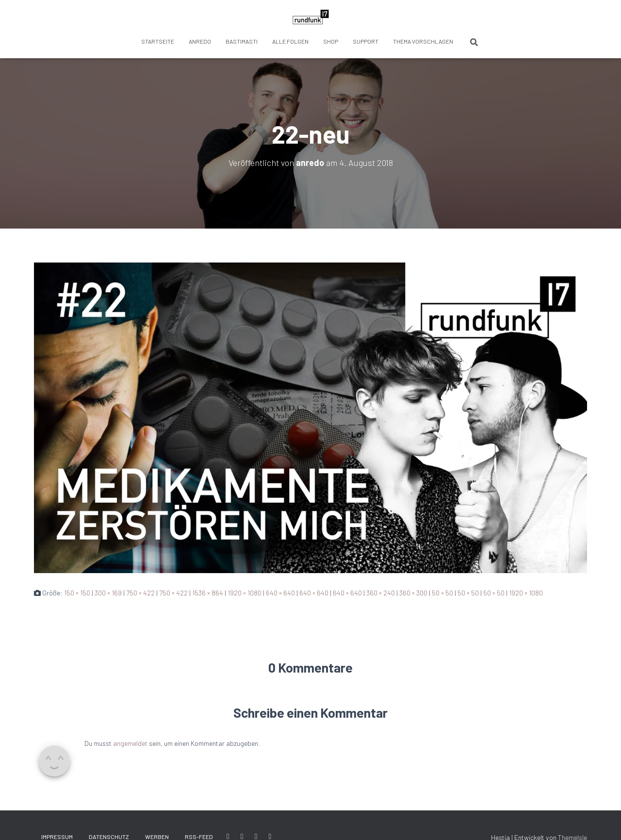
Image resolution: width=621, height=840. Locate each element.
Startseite (158, 41)
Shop (331, 41)
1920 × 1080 (245, 593)
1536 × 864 (208, 593)
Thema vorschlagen (423, 41)
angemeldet (130, 743)
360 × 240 (381, 593)
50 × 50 (442, 593)
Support (366, 41)
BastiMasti (242, 41)
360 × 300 (413, 593)
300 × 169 (108, 593)
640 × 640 (280, 593)
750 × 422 (140, 593)
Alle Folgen (290, 41)
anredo (200, 41)
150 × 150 (77, 593)
